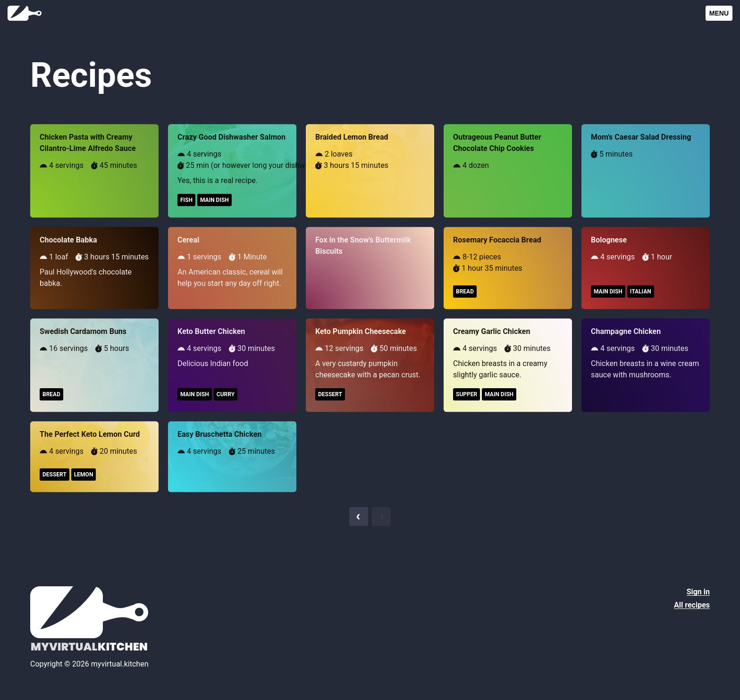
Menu (719, 13)
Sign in (698, 592)
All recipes (692, 605)
